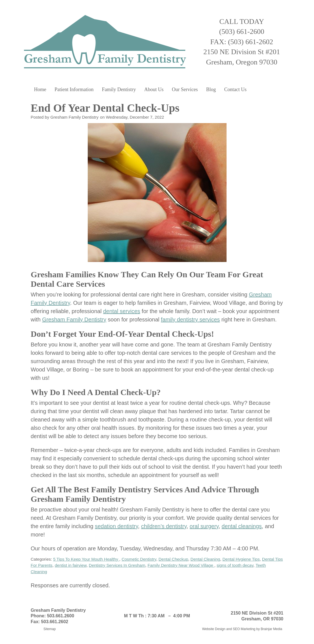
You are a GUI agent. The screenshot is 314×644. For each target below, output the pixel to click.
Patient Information (74, 89)
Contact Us (235, 89)
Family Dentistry (119, 89)
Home (40, 89)
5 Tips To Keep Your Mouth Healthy (86, 559)
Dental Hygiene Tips (241, 559)
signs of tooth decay (235, 565)
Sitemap (50, 629)
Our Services (185, 89)
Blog (211, 89)
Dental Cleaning (205, 559)
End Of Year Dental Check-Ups (107, 108)
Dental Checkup (173, 559)
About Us (154, 89)
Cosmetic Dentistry (139, 559)
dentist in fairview (71, 565)
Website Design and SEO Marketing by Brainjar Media (242, 629)
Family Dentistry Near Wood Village (181, 565)
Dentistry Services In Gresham (117, 565)
